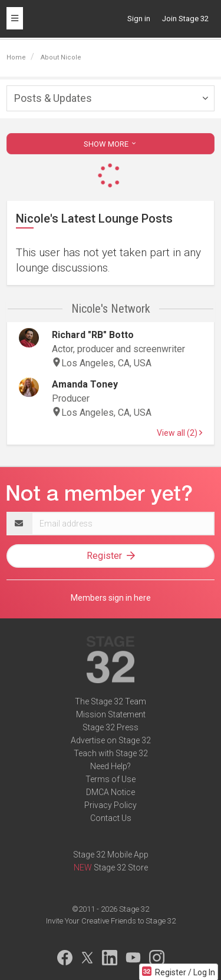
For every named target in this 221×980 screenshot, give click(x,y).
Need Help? (111, 766)
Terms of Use (111, 779)
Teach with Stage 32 (111, 753)
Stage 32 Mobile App (111, 855)
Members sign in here (111, 598)
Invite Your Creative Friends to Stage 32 (111, 921)
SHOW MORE (111, 144)
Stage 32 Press (111, 727)
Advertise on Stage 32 (111, 740)
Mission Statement (111, 714)
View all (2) (179, 433)
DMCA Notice (111, 792)
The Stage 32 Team (111, 701)
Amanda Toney (85, 384)
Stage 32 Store (121, 868)
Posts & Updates (53, 98)
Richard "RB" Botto (93, 335)
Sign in (139, 19)
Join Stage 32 (185, 19)
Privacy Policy (111, 805)
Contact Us (111, 818)
